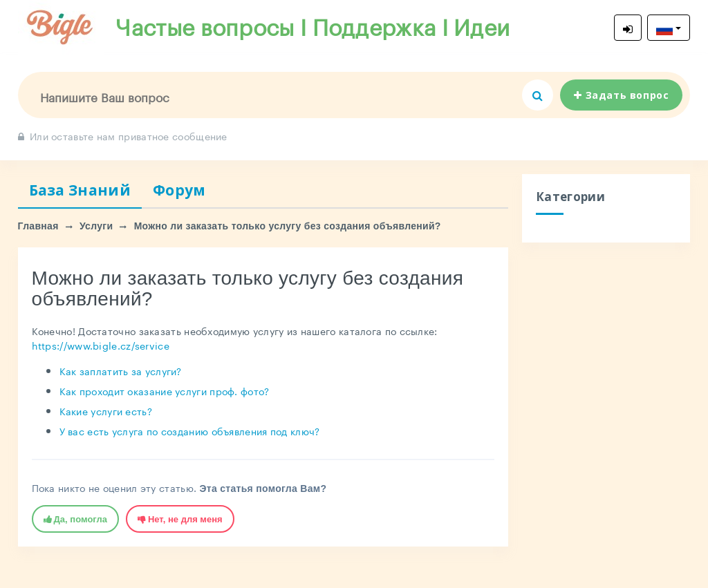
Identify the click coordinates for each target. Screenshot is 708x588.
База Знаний (80, 190)
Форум (179, 190)
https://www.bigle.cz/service (101, 345)
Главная (38, 226)
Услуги (96, 226)
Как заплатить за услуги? (121, 370)
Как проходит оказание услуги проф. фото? (165, 390)
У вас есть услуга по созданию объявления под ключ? (190, 430)
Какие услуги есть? (106, 410)
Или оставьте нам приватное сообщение (123, 135)
